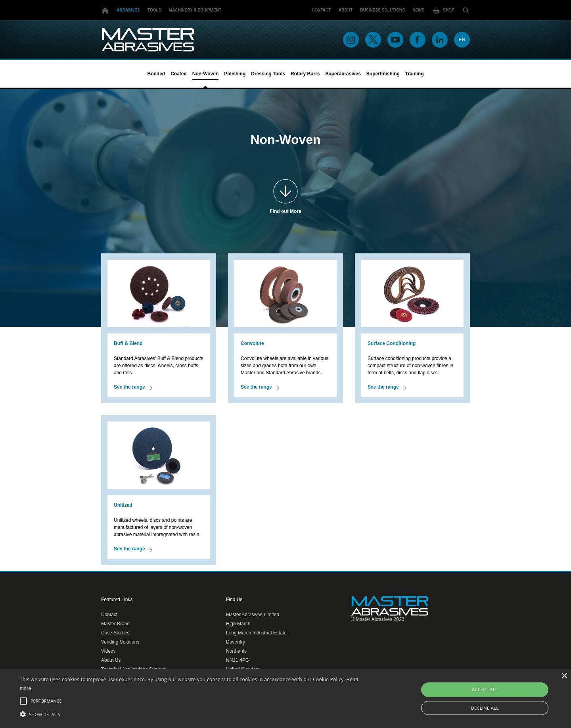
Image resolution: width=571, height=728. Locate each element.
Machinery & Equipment (195, 10)
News (418, 10)
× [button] (564, 676)
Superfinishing (383, 74)
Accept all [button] (485, 689)
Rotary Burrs (305, 74)
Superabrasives (343, 74)
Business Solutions (383, 10)
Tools (154, 10)
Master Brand (115, 624)
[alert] (285, 699)
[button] (193, 714)
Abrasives (128, 10)
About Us (111, 660)
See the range (133, 387)
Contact (321, 10)
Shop (443, 11)
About (346, 10)
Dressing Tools (268, 74)
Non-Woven (205, 74)
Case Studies (115, 633)
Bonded (156, 74)
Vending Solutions (120, 642)
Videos (108, 651)
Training (415, 74)
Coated (179, 74)
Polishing (235, 74)
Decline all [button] (485, 708)
